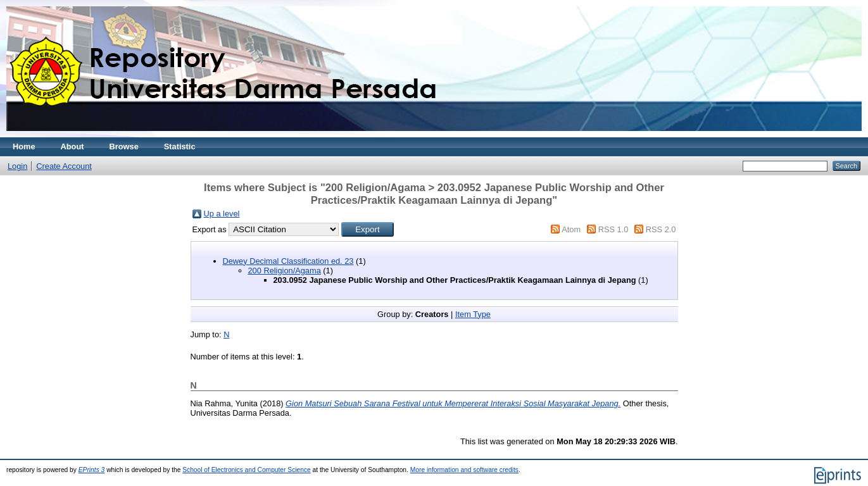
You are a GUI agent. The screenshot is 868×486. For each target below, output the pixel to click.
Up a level (222, 214)
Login (17, 166)
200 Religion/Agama (285, 271)
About (72, 146)
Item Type (473, 314)
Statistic (180, 146)
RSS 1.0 (613, 229)
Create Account (64, 166)
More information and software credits (464, 470)
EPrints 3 (92, 470)
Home (24, 146)
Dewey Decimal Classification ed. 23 (288, 261)
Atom (571, 229)
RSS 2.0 (661, 229)
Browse (124, 146)
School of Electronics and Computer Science (247, 470)
